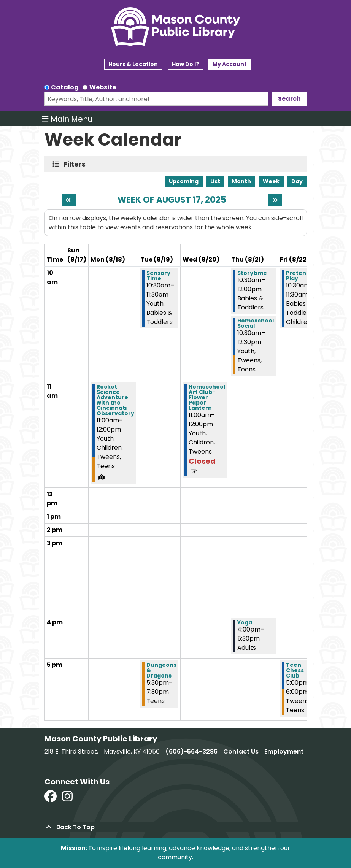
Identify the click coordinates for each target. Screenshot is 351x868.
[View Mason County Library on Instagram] (67, 799)
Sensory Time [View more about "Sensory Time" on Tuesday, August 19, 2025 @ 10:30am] (158, 276)
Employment (284, 751)
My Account (230, 64)
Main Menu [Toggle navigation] (67, 119)
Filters (76, 164)
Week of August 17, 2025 (172, 200)
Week (271, 181)
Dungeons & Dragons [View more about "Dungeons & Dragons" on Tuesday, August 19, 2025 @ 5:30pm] (161, 670)
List (215, 181)
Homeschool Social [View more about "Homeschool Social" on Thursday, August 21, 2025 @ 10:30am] (256, 323)
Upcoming (184, 181)
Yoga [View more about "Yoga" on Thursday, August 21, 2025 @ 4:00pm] (245, 622)
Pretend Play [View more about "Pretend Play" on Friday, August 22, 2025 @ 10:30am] (298, 276)
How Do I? (185, 64)
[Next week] (275, 200)
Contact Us (241, 751)
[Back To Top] (176, 827)
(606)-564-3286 (191, 751)
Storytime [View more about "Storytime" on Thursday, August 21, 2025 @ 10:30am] (252, 273)
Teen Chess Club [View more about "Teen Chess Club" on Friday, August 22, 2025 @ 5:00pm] (295, 670)
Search (289, 99)
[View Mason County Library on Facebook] (51, 799)
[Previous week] (69, 200)
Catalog (65, 87)
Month (241, 181)
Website (103, 87)
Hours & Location (133, 64)
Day (297, 181)
